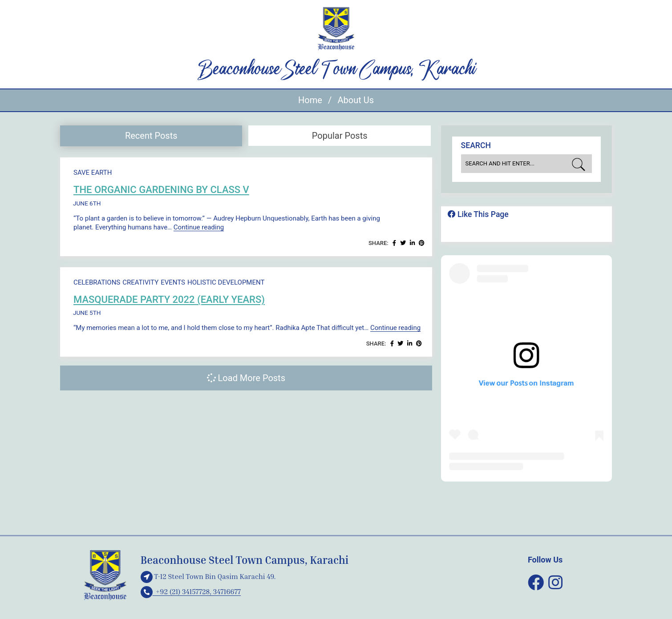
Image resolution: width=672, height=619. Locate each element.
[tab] (151, 136)
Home (310, 100)
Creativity (140, 282)
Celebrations (97, 282)
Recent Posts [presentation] (151, 136)
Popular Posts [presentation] (340, 136)
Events (173, 282)
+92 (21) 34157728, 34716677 (191, 591)
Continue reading (199, 227)
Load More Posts (246, 378)
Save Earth (93, 173)
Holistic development (226, 282)
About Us (356, 100)
